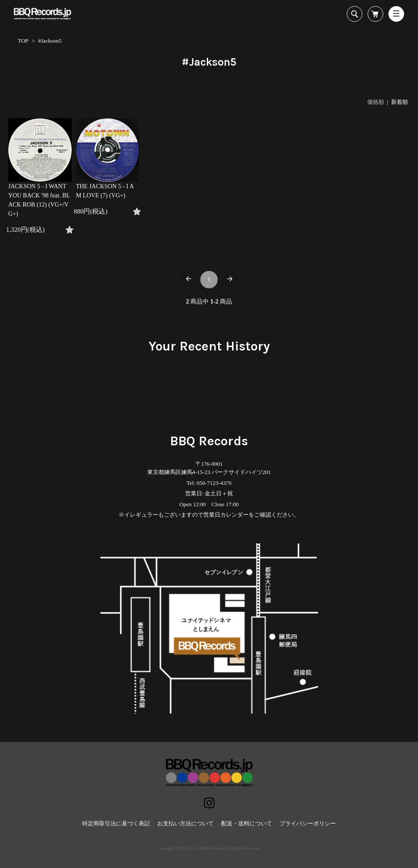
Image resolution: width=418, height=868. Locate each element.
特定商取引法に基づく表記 (116, 823)
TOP (23, 41)
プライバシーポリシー (308, 823)
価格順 (376, 102)
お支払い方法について (186, 823)
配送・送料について (247, 823)
